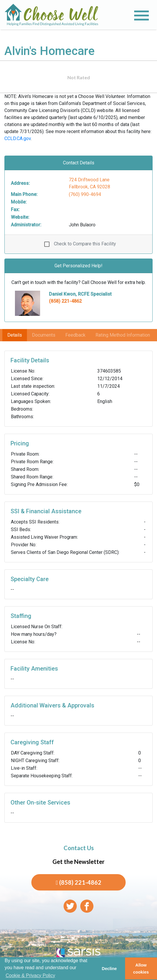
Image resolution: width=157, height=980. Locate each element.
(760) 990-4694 (85, 194)
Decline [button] (109, 969)
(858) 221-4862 (65, 301)
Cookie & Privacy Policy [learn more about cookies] (30, 975)
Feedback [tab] (75, 335)
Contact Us (79, 848)
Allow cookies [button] (141, 969)
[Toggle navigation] (141, 15)
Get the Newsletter (78, 862)
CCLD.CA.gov (18, 138)
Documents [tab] (44, 335)
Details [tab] (15, 335)
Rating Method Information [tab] (123, 335)
